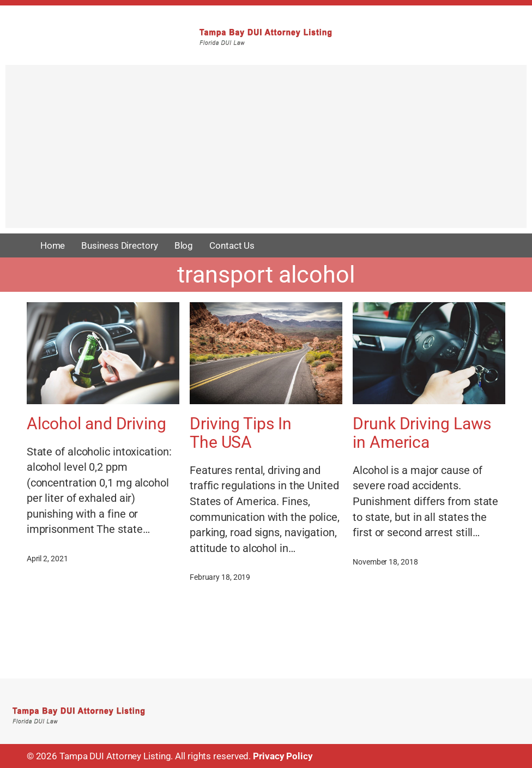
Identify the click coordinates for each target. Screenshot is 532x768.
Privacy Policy (283, 756)
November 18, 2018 (385, 562)
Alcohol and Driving (96, 424)
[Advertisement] (266, 152)
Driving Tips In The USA (241, 433)
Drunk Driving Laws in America (422, 433)
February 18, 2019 (220, 577)
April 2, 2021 (47, 559)
